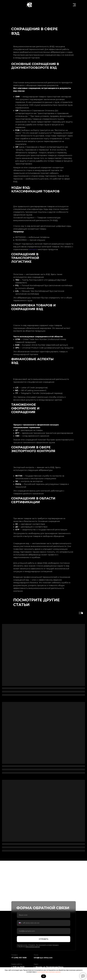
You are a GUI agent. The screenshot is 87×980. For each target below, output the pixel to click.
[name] (44, 915)
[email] (44, 931)
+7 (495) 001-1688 (19, 958)
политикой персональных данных (49, 972)
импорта (33, 249)
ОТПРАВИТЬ (44, 939)
